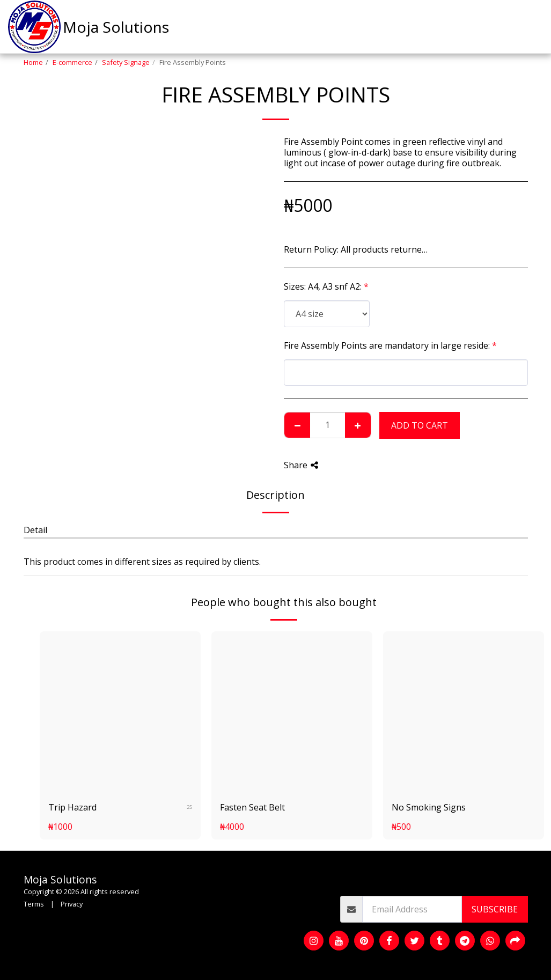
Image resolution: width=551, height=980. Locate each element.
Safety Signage (126, 62)
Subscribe (495, 909)
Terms (34, 904)
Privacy (72, 904)
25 (189, 807)
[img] (120, 712)
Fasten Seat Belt (252, 807)
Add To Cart (420, 425)
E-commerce (72, 62)
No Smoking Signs (429, 807)
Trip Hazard (72, 807)
